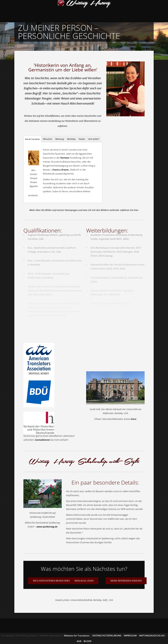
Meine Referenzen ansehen (126, 581)
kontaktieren (43, 440)
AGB (79, 641)
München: (48, 139)
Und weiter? (94, 139)
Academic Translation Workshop (109, 233)
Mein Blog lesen (84, 581)
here (133, 419)
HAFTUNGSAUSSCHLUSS (152, 636)
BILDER (88, 641)
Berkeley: (71, 139)
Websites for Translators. (77, 636)
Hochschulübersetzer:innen (129, 263)
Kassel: (82, 139)
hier (136, 210)
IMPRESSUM (130, 636)
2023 (122, 267)
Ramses (65, 158)
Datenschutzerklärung (107, 636)
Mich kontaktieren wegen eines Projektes (57, 581)
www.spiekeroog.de (47, 527)
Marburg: (60, 139)
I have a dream (60, 170)
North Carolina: (32, 139)
